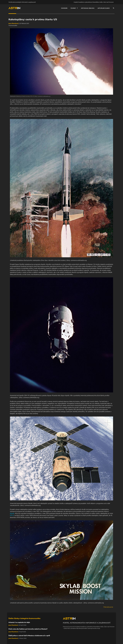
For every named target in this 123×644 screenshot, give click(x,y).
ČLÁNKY (74, 8)
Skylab (12, 513)
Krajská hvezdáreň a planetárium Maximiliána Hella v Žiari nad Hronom (94, 2)
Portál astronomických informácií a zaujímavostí (22, 2)
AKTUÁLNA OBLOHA (88, 8)
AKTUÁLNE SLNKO (104, 8)
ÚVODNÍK (64, 8)
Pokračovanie (108, 607)
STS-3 (12, 515)
